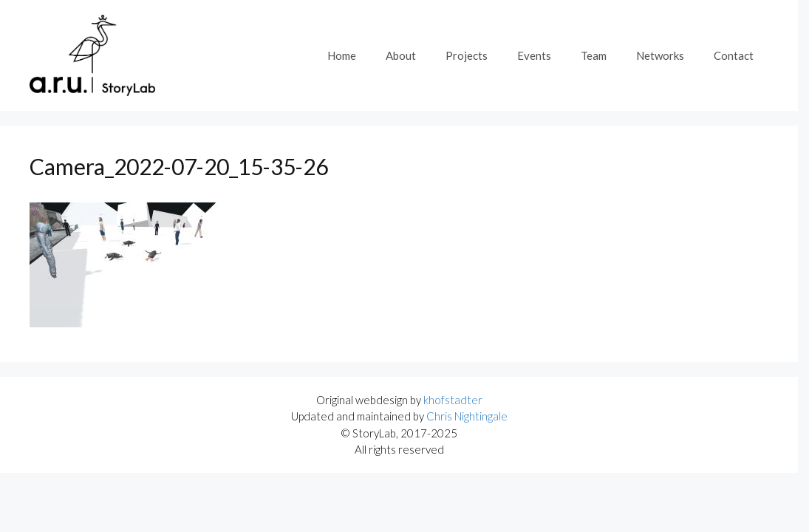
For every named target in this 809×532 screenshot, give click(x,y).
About (401, 55)
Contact (734, 55)
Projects (467, 55)
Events (534, 55)
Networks (660, 55)
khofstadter (453, 400)
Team (594, 55)
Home (342, 55)
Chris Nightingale (467, 416)
